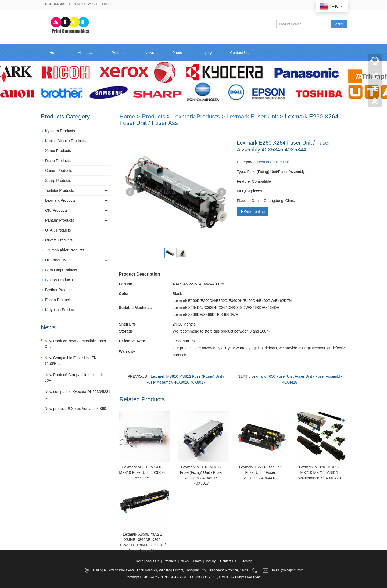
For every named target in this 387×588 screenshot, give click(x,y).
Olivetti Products (59, 240)
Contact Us (239, 53)
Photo (177, 53)
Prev (130, 192)
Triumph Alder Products (65, 250)
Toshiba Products (60, 190)
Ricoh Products (58, 161)
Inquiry (206, 53)
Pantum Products (60, 220)
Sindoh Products (59, 280)
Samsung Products (61, 270)
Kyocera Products (60, 131)
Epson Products (58, 300)
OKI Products (56, 210)
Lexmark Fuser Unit (252, 116)
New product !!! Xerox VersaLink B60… (77, 409)
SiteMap (246, 561)
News (149, 53)
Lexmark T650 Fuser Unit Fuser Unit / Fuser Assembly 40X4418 (260, 472)
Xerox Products (58, 151)
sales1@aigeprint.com (287, 571)
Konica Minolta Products (65, 141)
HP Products (56, 260)
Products (119, 53)
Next (222, 192)
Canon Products (59, 171)
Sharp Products (58, 181)
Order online (252, 212)
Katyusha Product (60, 310)
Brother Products (59, 290)
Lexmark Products (196, 116)
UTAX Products (58, 230)
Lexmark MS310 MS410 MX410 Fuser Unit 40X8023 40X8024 (142, 472)
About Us (85, 53)
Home (54, 53)
